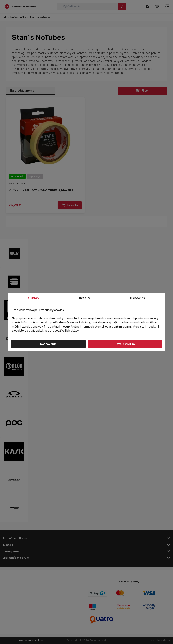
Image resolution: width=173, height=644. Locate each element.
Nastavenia (48, 344)
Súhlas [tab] (33, 298)
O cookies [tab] (138, 298)
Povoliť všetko (125, 344)
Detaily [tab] (84, 298)
